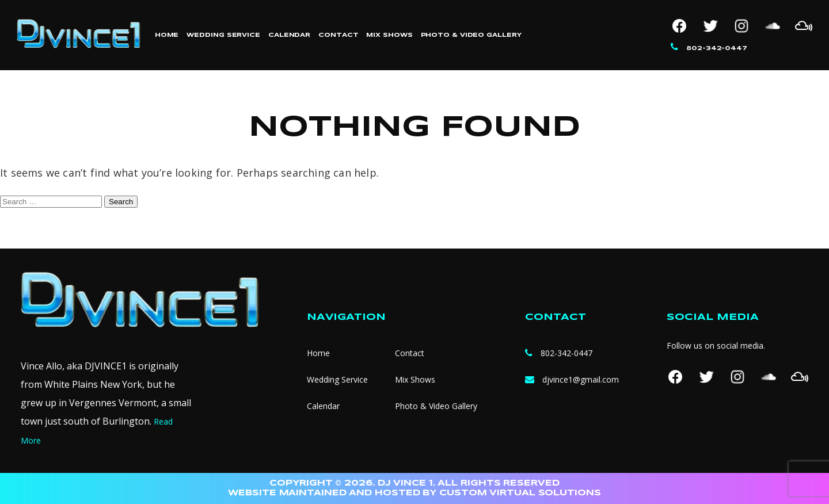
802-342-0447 (717, 48)
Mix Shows (389, 35)
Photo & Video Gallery (471, 35)
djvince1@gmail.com (581, 379)
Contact (338, 35)
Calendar (289, 35)
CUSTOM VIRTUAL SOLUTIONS (520, 493)
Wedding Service (223, 35)
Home (167, 35)
